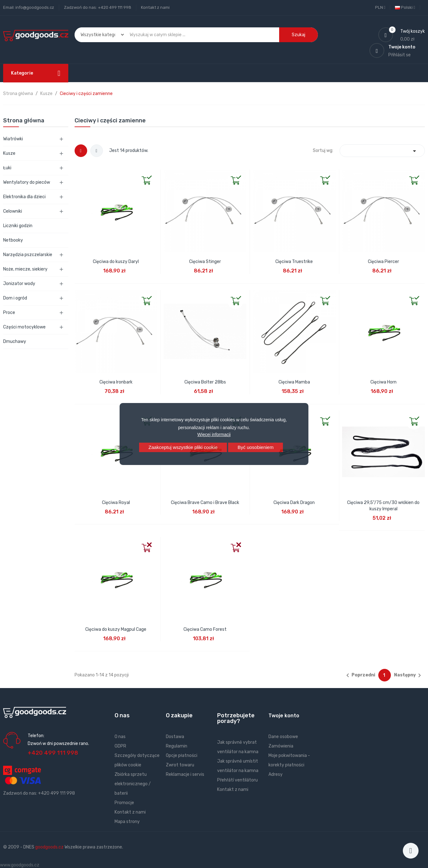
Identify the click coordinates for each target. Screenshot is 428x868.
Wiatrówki (13, 139)
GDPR (120, 746)
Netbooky (13, 240)
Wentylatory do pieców (27, 182)
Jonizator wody (19, 284)
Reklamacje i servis (185, 774)
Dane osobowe (283, 737)
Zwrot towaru (180, 765)
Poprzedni (360, 675)
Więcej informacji (214, 434)
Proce (9, 313)
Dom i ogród (15, 298)
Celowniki (13, 211)
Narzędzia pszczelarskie (28, 255)
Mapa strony (127, 822)
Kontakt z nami (155, 7)
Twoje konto (284, 716)
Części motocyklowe (24, 327)
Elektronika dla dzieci (24, 197)
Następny (409, 675)
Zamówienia (281, 746)
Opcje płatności (182, 756)
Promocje (124, 803)
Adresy (276, 774)
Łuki (7, 168)
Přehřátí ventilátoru (237, 780)
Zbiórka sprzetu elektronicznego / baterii (133, 784)
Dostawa (175, 737)
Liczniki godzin (18, 226)
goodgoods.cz (49, 847)
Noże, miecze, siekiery (25, 269)
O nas (120, 737)
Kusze (9, 153)
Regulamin (177, 746)
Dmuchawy (15, 342)
